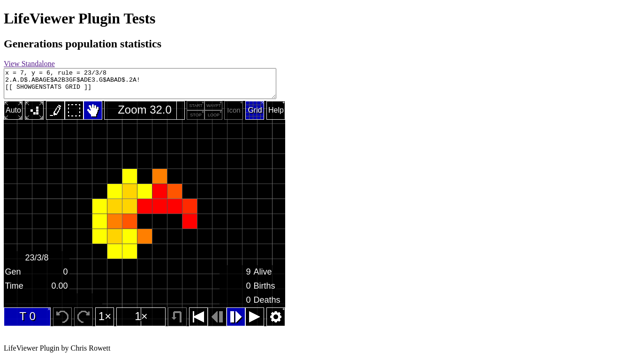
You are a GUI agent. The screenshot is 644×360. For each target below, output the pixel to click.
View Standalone (29, 64)
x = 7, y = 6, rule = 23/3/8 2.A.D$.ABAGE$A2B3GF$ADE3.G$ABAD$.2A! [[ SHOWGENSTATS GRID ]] (156, 84)
